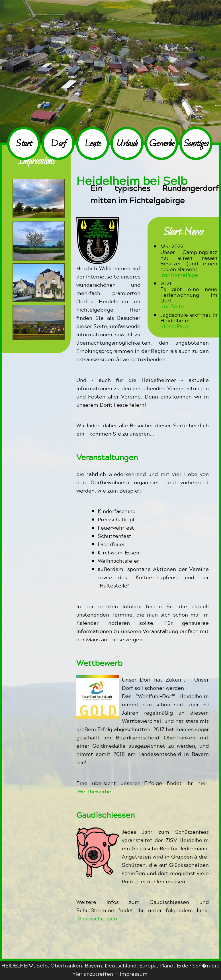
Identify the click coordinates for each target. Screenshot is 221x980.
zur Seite (173, 306)
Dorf (58, 144)
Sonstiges (196, 144)
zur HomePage (180, 275)
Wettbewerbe (94, 791)
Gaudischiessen (97, 918)
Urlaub (127, 144)
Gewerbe (162, 144)
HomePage (175, 326)
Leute (93, 144)
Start (24, 144)
